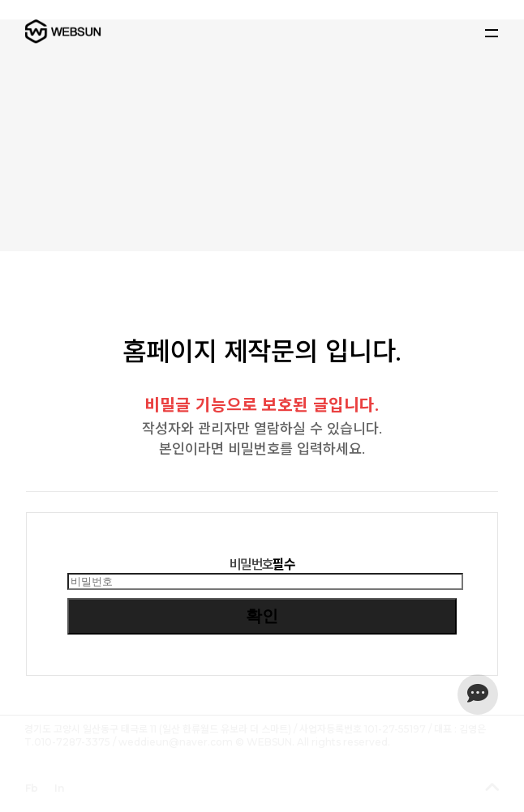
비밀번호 (262, 564)
